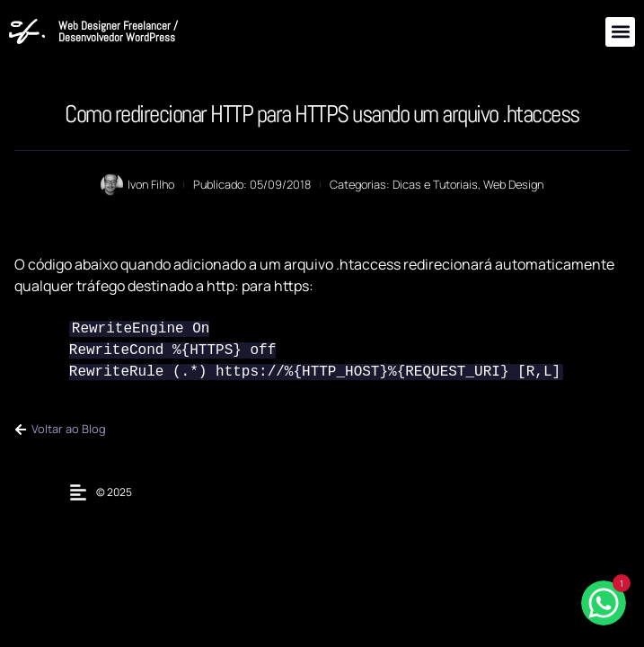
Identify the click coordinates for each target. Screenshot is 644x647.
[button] (620, 32)
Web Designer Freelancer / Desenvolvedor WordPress (118, 31)
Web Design (513, 184)
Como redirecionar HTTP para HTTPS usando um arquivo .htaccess (322, 114)
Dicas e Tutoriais (435, 184)
